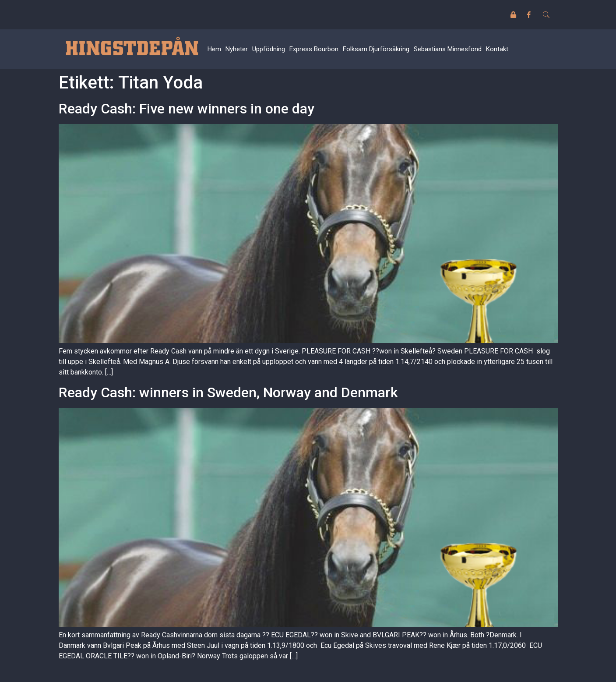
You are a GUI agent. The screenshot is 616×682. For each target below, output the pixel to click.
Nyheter (237, 49)
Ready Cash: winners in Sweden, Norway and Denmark (228, 392)
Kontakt (497, 49)
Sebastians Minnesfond (448, 49)
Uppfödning (269, 49)
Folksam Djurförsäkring (376, 49)
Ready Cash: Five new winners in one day (187, 109)
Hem (214, 49)
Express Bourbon (314, 49)
